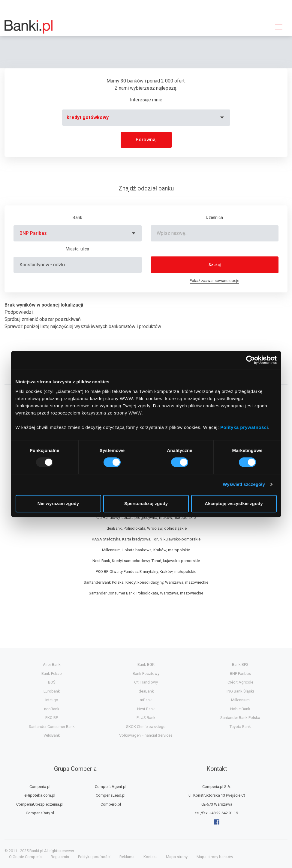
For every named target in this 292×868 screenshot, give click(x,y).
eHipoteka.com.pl (40, 795)
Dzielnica (214, 217)
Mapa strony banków (215, 857)
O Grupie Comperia (25, 857)
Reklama (127, 857)
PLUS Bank (146, 718)
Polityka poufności (94, 857)
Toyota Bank (240, 727)
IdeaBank (146, 691)
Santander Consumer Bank (52, 727)
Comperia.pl (40, 787)
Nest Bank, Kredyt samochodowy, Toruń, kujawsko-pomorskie (146, 561)
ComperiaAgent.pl (111, 787)
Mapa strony (177, 857)
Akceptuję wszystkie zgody (234, 503)
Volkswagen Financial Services (146, 735)
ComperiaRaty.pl (40, 813)
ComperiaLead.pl (111, 795)
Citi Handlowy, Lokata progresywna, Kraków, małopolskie (146, 518)
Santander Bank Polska (240, 718)
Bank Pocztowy (146, 673)
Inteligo (52, 700)
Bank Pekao (52, 673)
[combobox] (146, 118)
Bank (77, 217)
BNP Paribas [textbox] (33, 233)
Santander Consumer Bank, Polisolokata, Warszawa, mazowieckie (146, 593)
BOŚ (52, 682)
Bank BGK (146, 664)
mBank (146, 700)
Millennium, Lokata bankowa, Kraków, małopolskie (146, 550)
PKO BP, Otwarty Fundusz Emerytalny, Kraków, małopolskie (146, 572)
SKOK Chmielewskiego (146, 727)
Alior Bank (52, 664)
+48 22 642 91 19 (224, 813)
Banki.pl (36, 851)
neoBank (52, 709)
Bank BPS (240, 664)
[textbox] (146, 118)
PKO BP (52, 718)
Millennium (240, 700)
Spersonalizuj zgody (146, 503)
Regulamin (60, 857)
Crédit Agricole (240, 682)
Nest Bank (146, 709)
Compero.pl (111, 804)
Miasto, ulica (77, 249)
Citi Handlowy (146, 682)
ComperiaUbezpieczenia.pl (40, 804)
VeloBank (52, 735)
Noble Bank (240, 709)
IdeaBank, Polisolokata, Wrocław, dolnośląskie (146, 528)
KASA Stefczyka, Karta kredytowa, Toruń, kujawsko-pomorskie (146, 539)
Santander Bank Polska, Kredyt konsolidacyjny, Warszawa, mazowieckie (146, 582)
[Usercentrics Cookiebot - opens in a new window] (250, 360)
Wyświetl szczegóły (244, 484)
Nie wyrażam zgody (58, 503)
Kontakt (150, 857)
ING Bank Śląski (240, 691)
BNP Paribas (240, 673)
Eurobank (52, 691)
